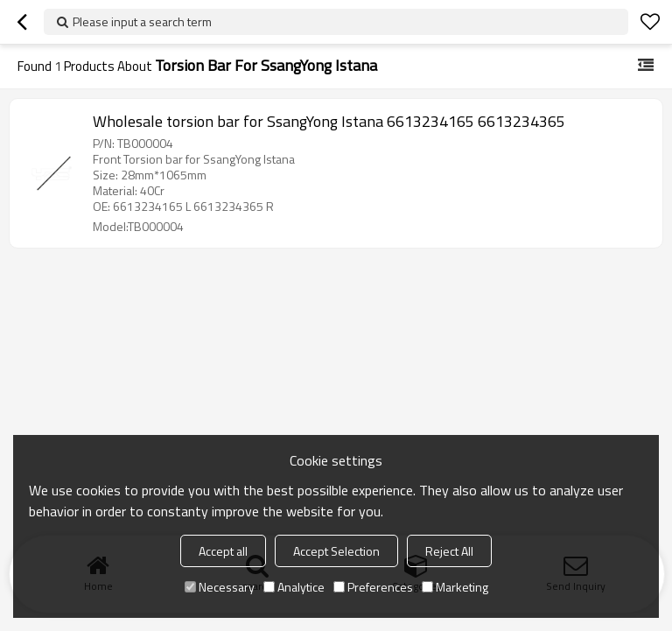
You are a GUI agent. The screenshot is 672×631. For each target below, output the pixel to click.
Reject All (449, 551)
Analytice (294, 587)
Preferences (373, 587)
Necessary (220, 587)
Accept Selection (336, 551)
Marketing (455, 587)
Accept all (223, 551)
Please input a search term (142, 21)
